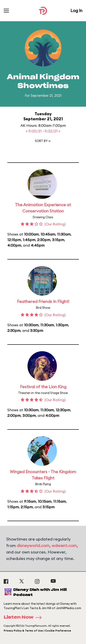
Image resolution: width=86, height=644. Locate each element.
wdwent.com (64, 546)
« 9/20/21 (34, 131)
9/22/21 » (52, 131)
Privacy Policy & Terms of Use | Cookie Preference (37, 631)
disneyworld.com (33, 546)
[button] (43, 142)
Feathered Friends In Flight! (43, 301)
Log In (76, 11)
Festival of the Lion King (43, 387)
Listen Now (24, 617)
